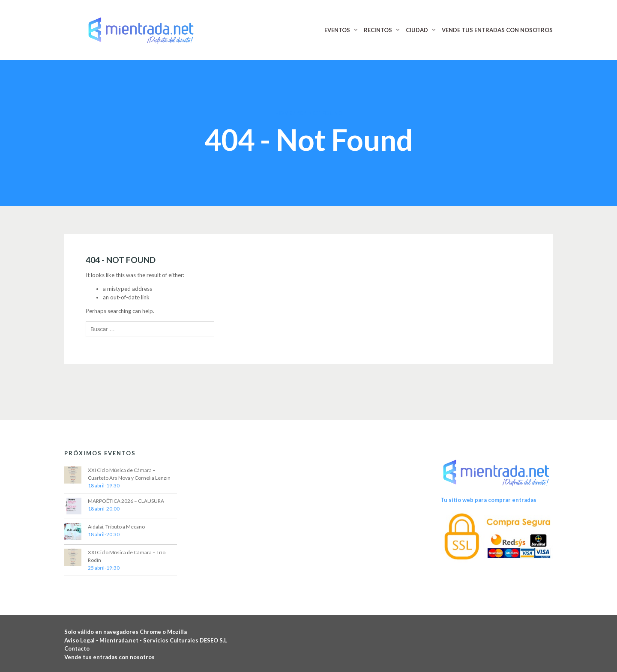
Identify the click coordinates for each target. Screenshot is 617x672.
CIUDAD (417, 30)
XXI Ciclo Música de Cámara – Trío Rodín (127, 556)
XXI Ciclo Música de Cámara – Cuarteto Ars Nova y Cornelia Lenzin (129, 474)
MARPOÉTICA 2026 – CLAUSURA (126, 501)
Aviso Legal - (82, 640)
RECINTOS (378, 30)
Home (283, 113)
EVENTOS (337, 30)
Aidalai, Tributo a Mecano (116, 527)
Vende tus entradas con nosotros (109, 657)
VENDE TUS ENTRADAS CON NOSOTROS (497, 30)
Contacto (77, 648)
